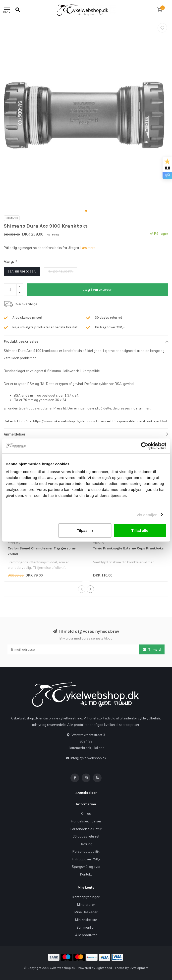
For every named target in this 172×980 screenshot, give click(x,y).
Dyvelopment (139, 968)
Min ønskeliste (86, 920)
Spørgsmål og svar (86, 867)
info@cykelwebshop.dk (88, 758)
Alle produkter (86, 935)
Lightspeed (104, 968)
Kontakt (86, 874)
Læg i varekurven (97, 290)
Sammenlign (86, 927)
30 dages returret (86, 836)
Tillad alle (140, 530)
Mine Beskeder (86, 912)
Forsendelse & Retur (86, 829)
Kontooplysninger (86, 897)
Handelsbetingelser (86, 821)
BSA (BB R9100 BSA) (22, 271)
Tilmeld (152, 649)
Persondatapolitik (86, 851)
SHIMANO (12, 218)
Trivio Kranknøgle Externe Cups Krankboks (128, 548)
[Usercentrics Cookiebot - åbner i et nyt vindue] (144, 446)
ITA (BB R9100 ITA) (61, 271)
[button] (86, 211)
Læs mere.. (89, 248)
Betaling (86, 844)
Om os (86, 813)
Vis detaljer (147, 515)
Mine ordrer (86, 905)
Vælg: (10, 261)
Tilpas (85, 530)
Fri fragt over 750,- (86, 859)
